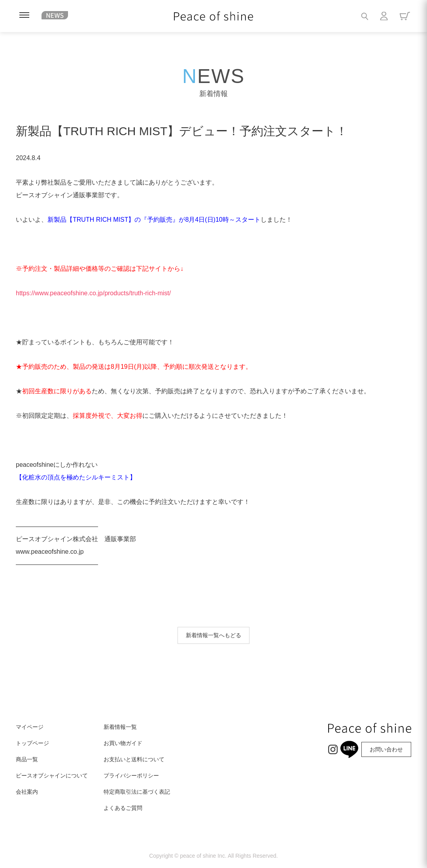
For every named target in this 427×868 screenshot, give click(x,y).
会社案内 (27, 792)
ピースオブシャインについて (52, 776)
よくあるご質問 (123, 808)
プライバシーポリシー (131, 776)
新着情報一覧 (120, 727)
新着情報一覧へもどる (213, 635)
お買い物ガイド (123, 743)
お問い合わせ (386, 749)
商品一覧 (27, 759)
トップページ (32, 743)
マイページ (30, 727)
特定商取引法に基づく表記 (137, 792)
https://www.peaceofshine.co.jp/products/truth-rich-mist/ (93, 293)
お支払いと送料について (134, 759)
